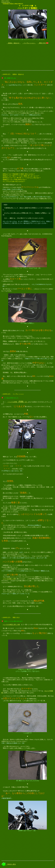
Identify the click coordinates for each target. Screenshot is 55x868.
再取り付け (42, 43)
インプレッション (29, 43)
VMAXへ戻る (11, 864)
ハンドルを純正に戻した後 (11, 625)
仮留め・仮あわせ (14, 43)
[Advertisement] (28, 57)
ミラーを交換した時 (9, 579)
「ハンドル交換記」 (18, 402)
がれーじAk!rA (5, 1)
